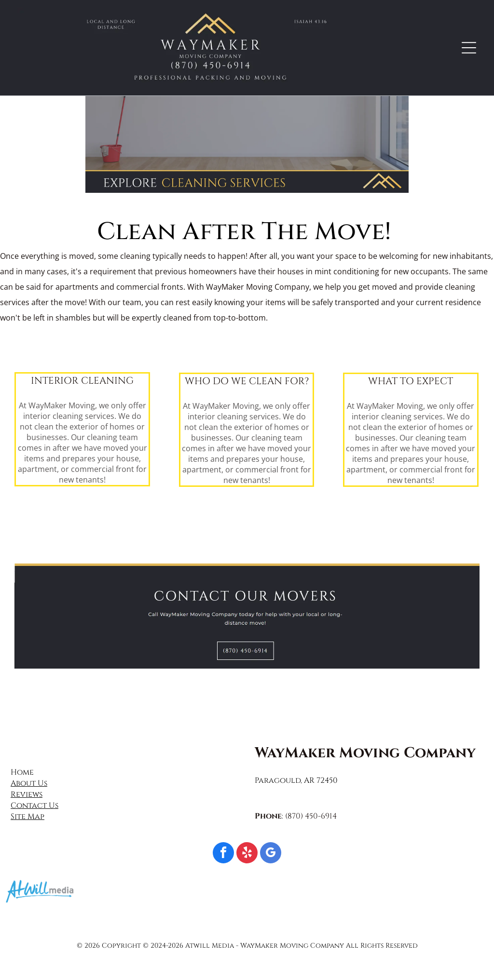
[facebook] (223, 854)
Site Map (27, 817)
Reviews (27, 794)
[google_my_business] (271, 854)
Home (22, 772)
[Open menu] (469, 48)
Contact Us (34, 805)
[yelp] (247, 854)
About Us (29, 783)
